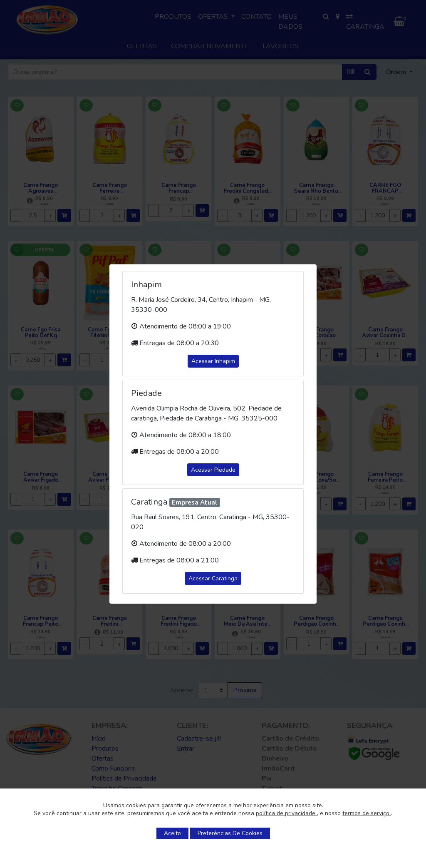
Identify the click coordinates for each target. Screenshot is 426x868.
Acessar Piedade (213, 470)
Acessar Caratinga (213, 578)
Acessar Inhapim (213, 361)
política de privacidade (286, 813)
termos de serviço (367, 813)
